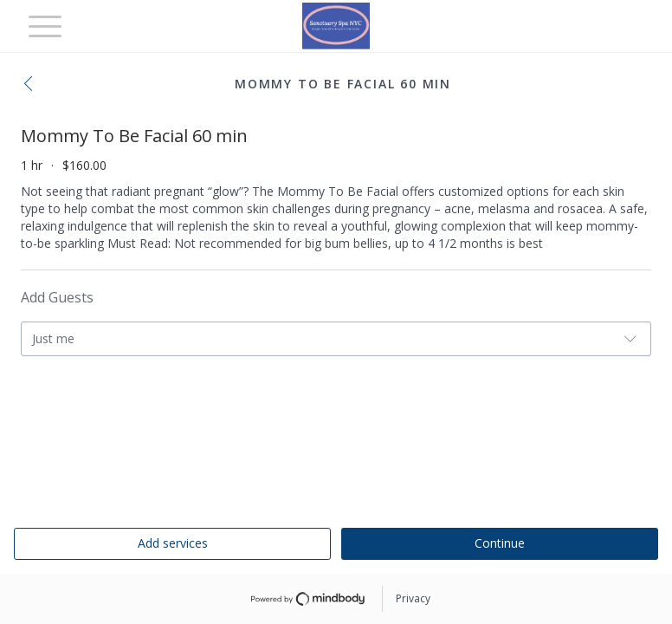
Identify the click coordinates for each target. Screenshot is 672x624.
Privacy (413, 598)
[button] (33, 85)
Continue (500, 543)
